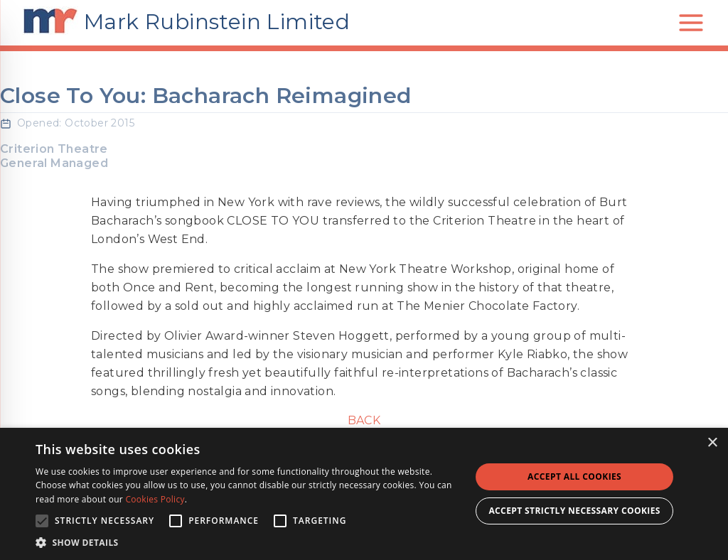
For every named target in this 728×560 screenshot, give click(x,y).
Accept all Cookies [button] (574, 476)
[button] (247, 542)
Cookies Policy (155, 499)
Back (364, 420)
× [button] (712, 443)
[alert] (364, 494)
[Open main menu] (691, 23)
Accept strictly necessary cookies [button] (574, 511)
